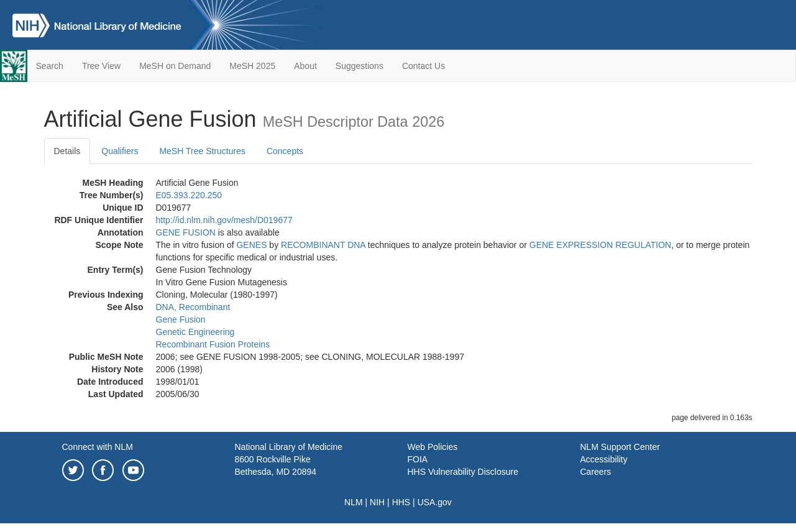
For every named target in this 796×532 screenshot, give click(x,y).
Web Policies (433, 447)
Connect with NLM (98, 447)
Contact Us (423, 66)
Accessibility (604, 459)
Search (50, 66)
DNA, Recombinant (193, 307)
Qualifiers (120, 151)
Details (67, 151)
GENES (251, 245)
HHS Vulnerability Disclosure (463, 472)
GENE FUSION (186, 232)
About (305, 66)
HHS (401, 502)
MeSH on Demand (175, 66)
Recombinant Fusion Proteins (213, 344)
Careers (596, 472)
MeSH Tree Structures (202, 151)
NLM (354, 502)
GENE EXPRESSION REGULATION (600, 245)
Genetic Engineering (195, 332)
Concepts (285, 151)
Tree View (101, 66)
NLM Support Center (620, 447)
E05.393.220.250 (189, 195)
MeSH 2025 (252, 66)
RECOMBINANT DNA (323, 245)
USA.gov (435, 502)
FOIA (418, 459)
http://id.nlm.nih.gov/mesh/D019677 (224, 220)
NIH (377, 502)
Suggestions (359, 66)
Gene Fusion (181, 319)
